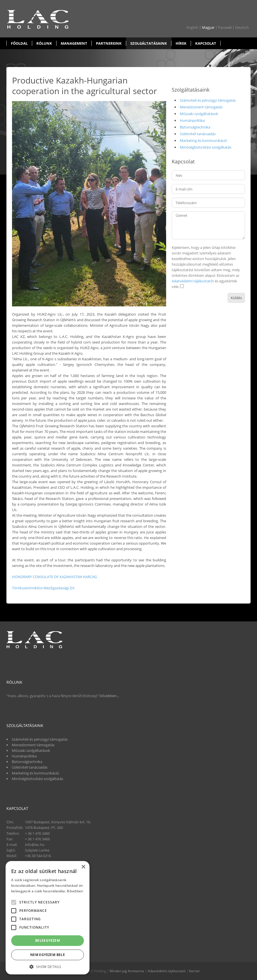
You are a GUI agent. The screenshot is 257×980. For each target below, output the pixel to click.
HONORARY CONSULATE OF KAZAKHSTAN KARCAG (54, 577)
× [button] (83, 867)
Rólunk (44, 43)
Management (74, 43)
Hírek (181, 43)
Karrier (194, 971)
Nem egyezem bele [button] (48, 955)
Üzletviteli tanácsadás (198, 134)
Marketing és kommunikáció (203, 140)
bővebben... (109, 696)
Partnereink (109, 43)
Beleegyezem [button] (48, 940)
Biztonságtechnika (195, 127)
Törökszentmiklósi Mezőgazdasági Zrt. (44, 588)
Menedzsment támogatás (201, 107)
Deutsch (242, 28)
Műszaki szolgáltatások (199, 114)
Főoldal (19, 43)
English (192, 28)
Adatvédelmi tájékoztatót (193, 281)
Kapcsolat (206, 43)
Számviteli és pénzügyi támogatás (208, 100)
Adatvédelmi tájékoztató (167, 971)
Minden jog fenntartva (127, 971)
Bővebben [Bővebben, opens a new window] (75, 891)
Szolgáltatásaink (149, 43)
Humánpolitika (192, 120)
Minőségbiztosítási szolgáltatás (206, 147)
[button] (48, 966)
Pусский (225, 28)
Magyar (208, 28)
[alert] (48, 918)
